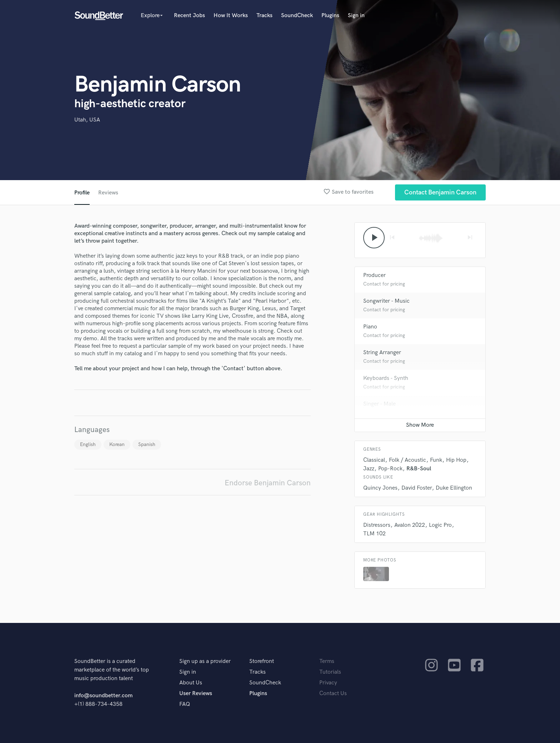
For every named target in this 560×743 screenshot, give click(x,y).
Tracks (264, 16)
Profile (82, 193)
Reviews (108, 193)
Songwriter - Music (386, 301)
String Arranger (382, 353)
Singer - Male (379, 404)
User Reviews (196, 694)
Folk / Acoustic (407, 460)
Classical (374, 460)
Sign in (356, 16)
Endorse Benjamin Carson (268, 483)
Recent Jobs (189, 16)
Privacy (328, 683)
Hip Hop (456, 460)
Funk (436, 460)
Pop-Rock (390, 469)
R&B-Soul (419, 469)
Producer (374, 275)
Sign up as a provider (205, 661)
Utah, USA (87, 120)
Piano (370, 327)
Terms (327, 661)
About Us (191, 683)
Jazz (369, 469)
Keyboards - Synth (386, 378)
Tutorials (330, 672)
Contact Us (333, 694)
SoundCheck (297, 16)
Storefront (262, 661)
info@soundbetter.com (103, 696)
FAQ (185, 704)
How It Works (231, 16)
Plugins (330, 16)
